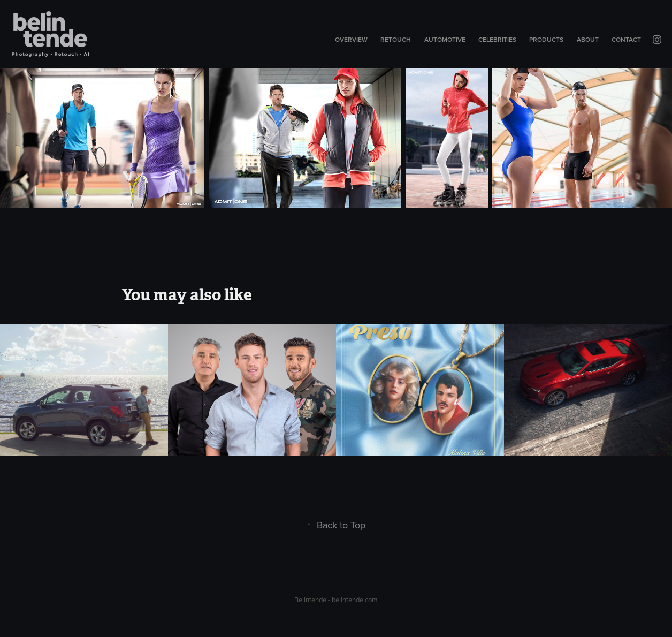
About (588, 39)
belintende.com (355, 600)
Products (546, 39)
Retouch (396, 39)
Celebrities (497, 39)
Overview (351, 39)
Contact (626, 39)
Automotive (445, 39)
